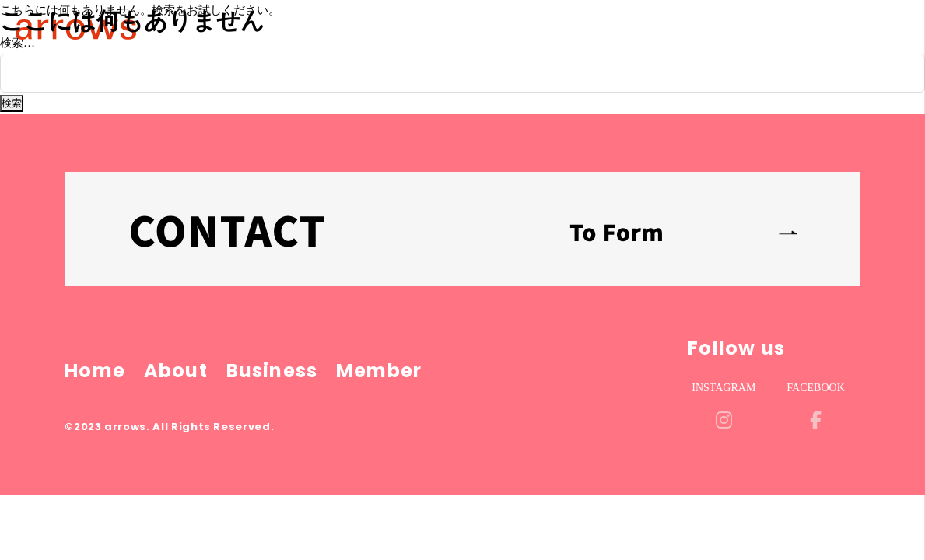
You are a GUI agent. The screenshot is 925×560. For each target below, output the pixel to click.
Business (272, 371)
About (176, 371)
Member (379, 371)
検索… (18, 43)
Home (95, 371)
